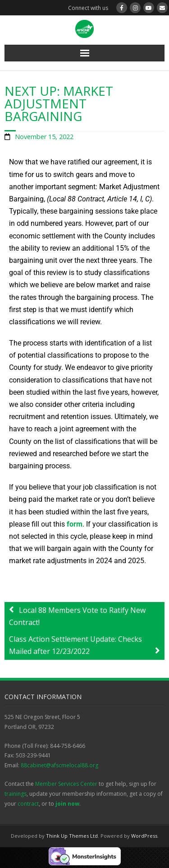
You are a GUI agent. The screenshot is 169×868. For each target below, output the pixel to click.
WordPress (144, 836)
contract (28, 804)
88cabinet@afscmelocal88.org (59, 765)
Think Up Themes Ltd (72, 836)
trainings (16, 794)
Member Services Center (66, 784)
